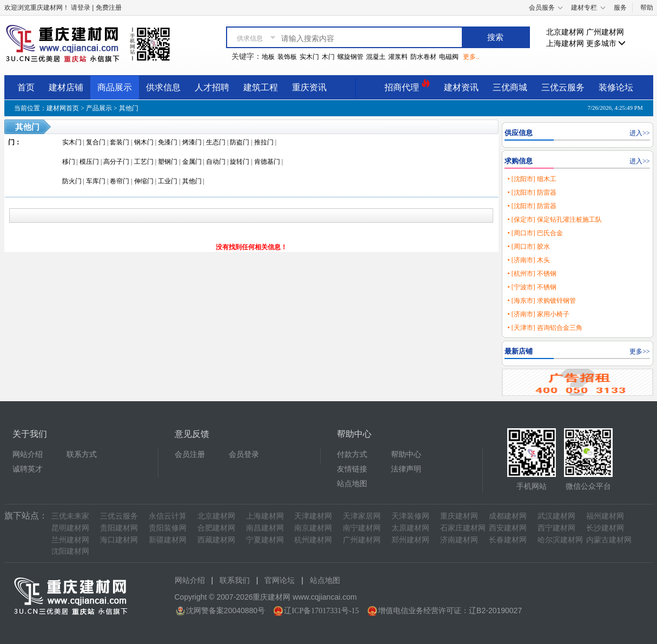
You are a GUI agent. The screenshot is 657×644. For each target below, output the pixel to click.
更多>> (640, 351)
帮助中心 (406, 454)
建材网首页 (63, 108)
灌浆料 (398, 57)
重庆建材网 (459, 516)
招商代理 (407, 86)
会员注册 (190, 454)
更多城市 (606, 44)
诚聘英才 (28, 469)
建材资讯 (461, 87)
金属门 (192, 162)
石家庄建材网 (463, 528)
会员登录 (244, 454)
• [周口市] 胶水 (528, 247)
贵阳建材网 (119, 528)
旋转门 (240, 162)
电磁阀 (449, 57)
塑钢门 (168, 162)
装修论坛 (616, 87)
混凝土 (376, 57)
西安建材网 (508, 528)
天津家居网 (362, 516)
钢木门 (144, 142)
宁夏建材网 (265, 540)
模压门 (89, 162)
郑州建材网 (410, 540)
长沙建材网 (605, 528)
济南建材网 (459, 540)
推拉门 (264, 142)
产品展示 (99, 108)
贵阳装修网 (168, 528)
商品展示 (115, 87)
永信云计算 (168, 516)
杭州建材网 (313, 540)
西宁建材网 (556, 528)
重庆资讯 (309, 87)
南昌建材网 (265, 528)
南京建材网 (313, 528)
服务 (620, 8)
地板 (268, 57)
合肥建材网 (216, 528)
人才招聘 (212, 87)
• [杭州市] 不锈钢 (532, 274)
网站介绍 (28, 454)
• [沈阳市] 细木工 (532, 179)
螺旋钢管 (350, 57)
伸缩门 (144, 181)
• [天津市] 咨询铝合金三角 (545, 328)
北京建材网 (565, 32)
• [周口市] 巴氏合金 (535, 233)
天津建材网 (313, 516)
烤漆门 (192, 142)
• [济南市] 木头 (528, 260)
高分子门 (116, 162)
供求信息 (163, 87)
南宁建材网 (362, 528)
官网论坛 (280, 580)
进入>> (640, 133)
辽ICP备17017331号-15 (321, 611)
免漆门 (168, 142)
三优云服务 (563, 87)
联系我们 (235, 580)
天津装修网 (410, 516)
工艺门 (144, 162)
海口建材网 (119, 540)
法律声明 (406, 469)
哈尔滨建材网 (560, 540)
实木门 (309, 57)
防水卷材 (423, 57)
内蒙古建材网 (609, 540)
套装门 (120, 142)
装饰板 (287, 57)
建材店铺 (66, 87)
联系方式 (82, 454)
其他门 (129, 108)
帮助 (647, 8)
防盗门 (240, 142)
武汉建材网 (556, 516)
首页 (26, 87)
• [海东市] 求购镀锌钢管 (541, 301)
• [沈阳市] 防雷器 (532, 192)
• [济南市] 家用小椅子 (538, 314)
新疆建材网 (168, 540)
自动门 (216, 162)
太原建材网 (410, 528)
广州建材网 (605, 32)
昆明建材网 (70, 528)
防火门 (72, 181)
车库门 (96, 181)
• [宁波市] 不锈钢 (532, 287)
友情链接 (352, 469)
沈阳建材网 (70, 551)
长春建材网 (508, 540)
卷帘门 (120, 181)
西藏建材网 (216, 540)
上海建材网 (565, 44)
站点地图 (352, 484)
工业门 (168, 181)
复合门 (96, 142)
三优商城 (510, 87)
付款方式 (352, 454)
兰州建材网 (70, 540)
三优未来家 (70, 516)
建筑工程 (261, 87)
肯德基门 (267, 162)
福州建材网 (605, 516)
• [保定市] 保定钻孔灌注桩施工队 (554, 220)
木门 (328, 57)
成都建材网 (508, 516)
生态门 (216, 142)
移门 (69, 162)
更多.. (471, 57)
